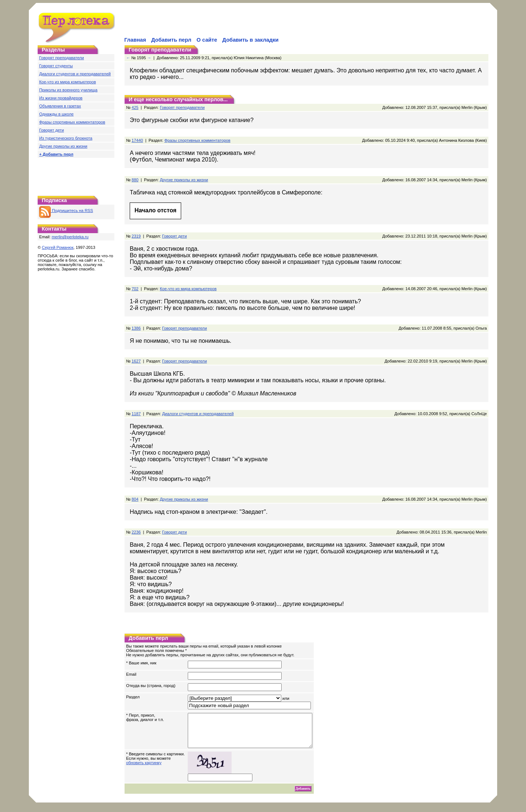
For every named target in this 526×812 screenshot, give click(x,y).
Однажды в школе (56, 114)
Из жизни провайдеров (61, 98)
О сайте (207, 40)
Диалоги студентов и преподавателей (75, 74)
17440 (137, 140)
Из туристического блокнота (66, 138)
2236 (136, 532)
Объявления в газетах (60, 106)
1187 (136, 414)
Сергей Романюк (58, 247)
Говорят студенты (56, 66)
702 (135, 289)
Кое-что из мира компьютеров (67, 82)
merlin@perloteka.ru (70, 237)
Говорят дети (52, 130)
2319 (136, 236)
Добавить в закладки (251, 40)
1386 (136, 328)
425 (135, 107)
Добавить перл (171, 40)
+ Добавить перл (56, 154)
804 (135, 499)
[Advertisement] (209, 24)
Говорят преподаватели (62, 58)
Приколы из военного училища (68, 90)
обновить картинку (144, 769)
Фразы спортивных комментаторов (72, 122)
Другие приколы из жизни (63, 146)
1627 (136, 361)
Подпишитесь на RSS (66, 210)
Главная (135, 40)
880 (135, 180)
